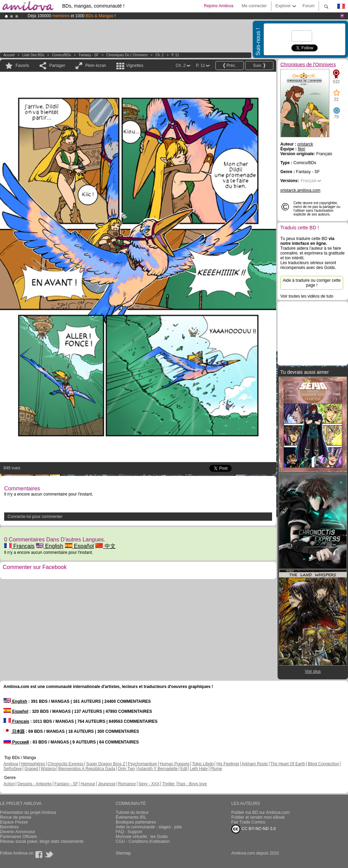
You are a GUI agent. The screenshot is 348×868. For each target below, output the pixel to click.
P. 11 (175, 55)
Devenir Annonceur (18, 832)
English (50, 546)
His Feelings (228, 764)
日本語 (14, 731)
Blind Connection (323, 764)
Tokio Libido (203, 764)
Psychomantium (142, 764)
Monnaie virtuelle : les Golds (142, 837)
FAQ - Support (129, 832)
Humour (88, 784)
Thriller (169, 784)
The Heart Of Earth (288, 764)
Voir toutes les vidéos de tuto (307, 296)
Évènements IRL (131, 817)
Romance (127, 784)
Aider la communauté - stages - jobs (149, 827)
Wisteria (48, 769)
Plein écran (96, 66)
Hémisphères (33, 764)
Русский (16, 742)
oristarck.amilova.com (300, 190)
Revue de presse (16, 817)
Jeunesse (107, 784)
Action (9, 784)
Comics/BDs (62, 55)
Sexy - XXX (149, 784)
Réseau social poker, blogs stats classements (42, 841)
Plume (216, 769)
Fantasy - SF (89, 55)
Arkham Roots (255, 764)
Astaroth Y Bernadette (157, 769)
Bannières (9, 827)
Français (19, 546)
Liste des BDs (33, 55)
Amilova (11, 764)
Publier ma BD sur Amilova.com (260, 812)
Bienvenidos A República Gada (87, 769)
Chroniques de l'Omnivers (127, 55)
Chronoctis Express (66, 764)
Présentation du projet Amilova (28, 812)
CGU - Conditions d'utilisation (143, 841)
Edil (184, 769)
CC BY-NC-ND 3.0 (254, 829)
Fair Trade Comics (248, 822)
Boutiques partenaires (136, 822)
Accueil (9, 55)
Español (79, 546)
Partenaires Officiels (18, 837)
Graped (31, 769)
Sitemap (123, 853)
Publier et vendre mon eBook (258, 817)
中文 (105, 546)
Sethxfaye (13, 769)
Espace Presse (14, 822)
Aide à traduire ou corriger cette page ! (312, 283)
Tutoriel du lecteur (132, 812)
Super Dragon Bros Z (105, 764)
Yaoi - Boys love (192, 784)
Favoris (22, 66)
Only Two (126, 769)
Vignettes (135, 66)
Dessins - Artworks (35, 784)
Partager (57, 66)
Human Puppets (175, 764)
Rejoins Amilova (219, 6)
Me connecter (254, 6)
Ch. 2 (159, 55)
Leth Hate (199, 769)
